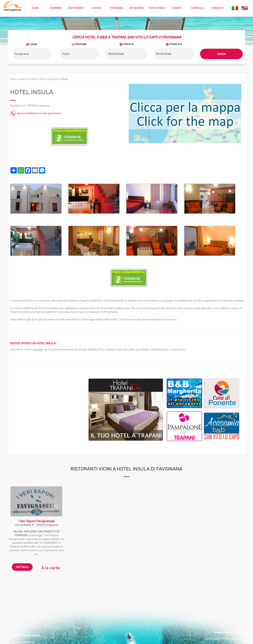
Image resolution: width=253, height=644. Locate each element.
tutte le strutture (28, 79)
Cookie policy (212, 639)
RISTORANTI (76, 8)
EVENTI (177, 8)
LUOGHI (96, 8)
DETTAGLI (22, 567)
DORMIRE (56, 8)
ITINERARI (116, 8)
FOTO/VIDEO (157, 8)
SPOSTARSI (137, 8)
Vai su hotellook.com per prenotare (39, 113)
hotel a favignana (49, 79)
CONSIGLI (197, 8)
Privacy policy (231, 639)
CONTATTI (218, 8)
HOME (35, 8)
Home (13, 79)
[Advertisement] (49, 406)
